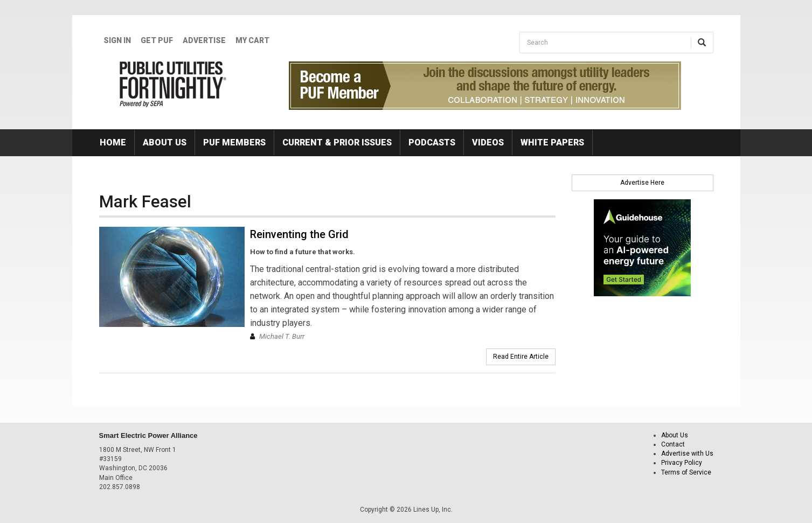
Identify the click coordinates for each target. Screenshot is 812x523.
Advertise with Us (687, 454)
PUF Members (234, 142)
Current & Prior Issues (337, 142)
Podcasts (432, 142)
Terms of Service (686, 472)
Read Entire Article (521, 357)
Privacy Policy (682, 463)
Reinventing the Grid (299, 234)
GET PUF (157, 40)
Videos (488, 142)
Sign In (117, 40)
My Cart (252, 40)
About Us (165, 142)
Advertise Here (642, 183)
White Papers (552, 142)
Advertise (204, 40)
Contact (673, 444)
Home (113, 142)
